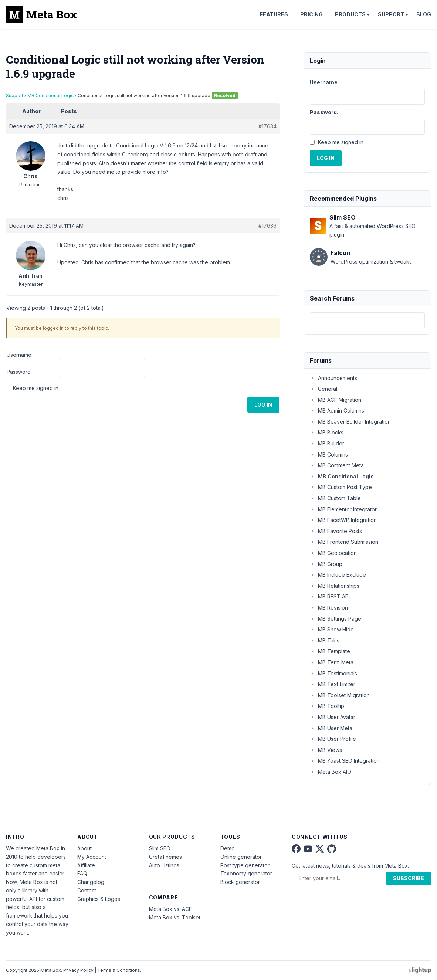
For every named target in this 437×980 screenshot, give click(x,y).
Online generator (241, 857)
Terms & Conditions (119, 970)
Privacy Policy (78, 970)
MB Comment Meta (337, 465)
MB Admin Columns (337, 411)
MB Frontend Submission (344, 542)
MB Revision (329, 608)
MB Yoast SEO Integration (345, 761)
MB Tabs (325, 640)
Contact (87, 890)
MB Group (326, 564)
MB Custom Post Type (341, 487)
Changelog (91, 882)
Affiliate (86, 865)
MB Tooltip (327, 706)
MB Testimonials (333, 673)
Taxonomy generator (246, 873)
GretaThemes (165, 857)
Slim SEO (160, 848)
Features (274, 14)
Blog (424, 14)
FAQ (82, 873)
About (84, 848)
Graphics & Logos (99, 899)
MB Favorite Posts (336, 531)
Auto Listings (164, 865)
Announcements (333, 378)
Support (391, 14)
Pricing (311, 14)
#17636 (267, 226)
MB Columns (329, 455)
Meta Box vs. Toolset (175, 917)
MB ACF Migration (336, 400)
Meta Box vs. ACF (170, 909)
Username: (20, 355)
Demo (228, 848)
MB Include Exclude (338, 575)
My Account (92, 857)
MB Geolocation (333, 553)
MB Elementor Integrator (343, 509)
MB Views (326, 750)
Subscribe (409, 878)
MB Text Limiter (333, 684)
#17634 (267, 126)
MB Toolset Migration (340, 695)
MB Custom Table (335, 498)
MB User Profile (333, 739)
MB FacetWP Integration (343, 520)
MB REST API (330, 596)
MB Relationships (335, 586)
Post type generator (245, 865)
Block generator (240, 882)
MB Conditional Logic (50, 96)
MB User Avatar (333, 717)
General (323, 389)
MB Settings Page (336, 619)
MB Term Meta (332, 662)
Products (350, 14)
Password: (19, 372)
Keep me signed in (36, 388)
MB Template (330, 651)
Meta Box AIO (331, 772)
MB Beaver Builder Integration (350, 422)
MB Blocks (327, 432)
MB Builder (327, 443)
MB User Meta (331, 728)
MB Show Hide (332, 629)
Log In (263, 405)
